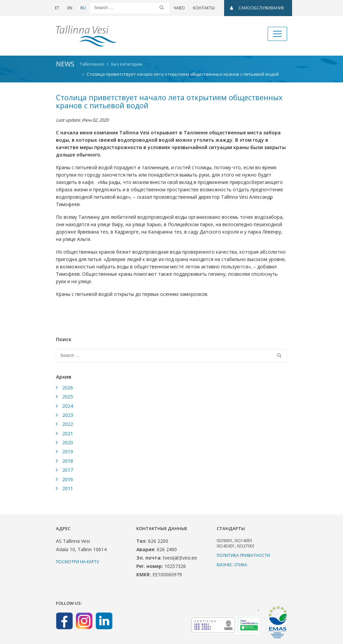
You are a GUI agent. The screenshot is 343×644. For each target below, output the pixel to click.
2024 (68, 406)
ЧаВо (179, 8)
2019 (68, 452)
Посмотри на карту (77, 562)
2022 (68, 424)
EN (70, 8)
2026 (68, 388)
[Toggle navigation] (277, 34)
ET (57, 8)
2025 (68, 397)
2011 (68, 488)
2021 (68, 433)
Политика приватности (243, 555)
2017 (68, 470)
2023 (68, 415)
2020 (68, 442)
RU (83, 8)
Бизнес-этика (232, 565)
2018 (68, 461)
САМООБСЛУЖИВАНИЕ (257, 8)
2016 (68, 479)
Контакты (204, 8)
